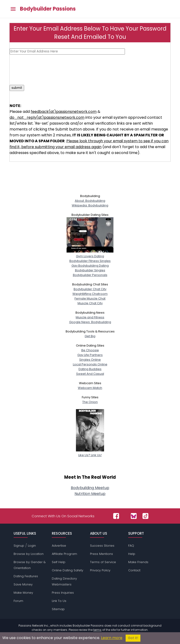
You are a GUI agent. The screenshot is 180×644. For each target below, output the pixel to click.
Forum (18, 601)
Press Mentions (101, 554)
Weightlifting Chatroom (90, 294)
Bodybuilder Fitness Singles (90, 261)
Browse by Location (29, 554)
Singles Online (90, 360)
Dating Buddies (90, 369)
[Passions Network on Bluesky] (134, 516)
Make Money (23, 593)
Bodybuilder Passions (48, 9)
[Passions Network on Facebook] (116, 516)
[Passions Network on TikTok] (145, 516)
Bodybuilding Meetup (90, 488)
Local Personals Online (90, 364)
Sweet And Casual (90, 374)
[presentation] (45, 70)
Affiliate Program (64, 554)
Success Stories (102, 546)
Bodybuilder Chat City (90, 289)
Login (32, 546)
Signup (19, 546)
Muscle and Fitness (90, 317)
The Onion (90, 402)
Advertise (59, 546)
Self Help (59, 562)
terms (97, 630)
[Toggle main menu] (13, 9)
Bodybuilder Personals (90, 275)
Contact (134, 570)
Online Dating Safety (67, 570)
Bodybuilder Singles (90, 270)
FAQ (131, 546)
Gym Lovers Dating (90, 254)
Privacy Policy (100, 570)
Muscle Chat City (90, 303)
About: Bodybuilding (90, 201)
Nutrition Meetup (90, 494)
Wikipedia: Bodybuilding (90, 205)
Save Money (23, 584)
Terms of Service (103, 562)
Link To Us (59, 601)
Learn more (112, 638)
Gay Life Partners (90, 355)
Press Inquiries (63, 593)
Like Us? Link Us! (90, 453)
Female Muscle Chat (90, 298)
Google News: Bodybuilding (90, 322)
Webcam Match (90, 388)
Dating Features (26, 576)
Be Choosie (90, 350)
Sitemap (58, 609)
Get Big (90, 336)
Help (132, 554)
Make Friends (138, 562)
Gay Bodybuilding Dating (90, 266)
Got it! (133, 638)
